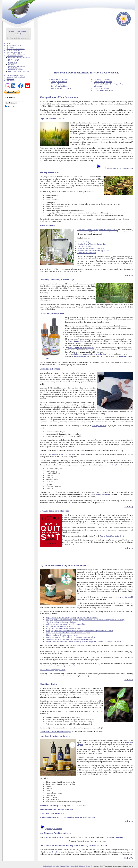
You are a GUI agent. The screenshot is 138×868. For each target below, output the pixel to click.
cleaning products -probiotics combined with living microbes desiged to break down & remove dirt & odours (84, 642)
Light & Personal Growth (60, 80)
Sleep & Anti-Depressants (103, 82)
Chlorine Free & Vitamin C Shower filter (92, 244)
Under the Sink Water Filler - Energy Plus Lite (94, 251)
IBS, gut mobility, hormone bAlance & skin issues (63, 628)
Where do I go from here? (15, 45)
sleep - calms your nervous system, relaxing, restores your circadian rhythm (72, 618)
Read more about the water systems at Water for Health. (98, 230)
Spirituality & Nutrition (16, 70)
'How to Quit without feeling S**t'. (112, 536)
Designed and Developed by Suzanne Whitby (56, 866)
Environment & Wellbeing (15, 56)
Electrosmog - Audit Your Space (19, 71)
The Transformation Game (15, 75)
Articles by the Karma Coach (16, 77)
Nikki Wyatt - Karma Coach (16, 49)
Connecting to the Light (14, 52)
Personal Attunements (14, 50)
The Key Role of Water (59, 82)
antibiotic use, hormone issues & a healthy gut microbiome (66, 624)
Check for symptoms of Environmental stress (118, 168)
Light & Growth (14, 59)
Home (8, 43)
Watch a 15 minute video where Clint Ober (56, 454)
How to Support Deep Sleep (61, 88)
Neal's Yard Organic (15, 68)
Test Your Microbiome (102, 88)
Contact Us (10, 79)
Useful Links (11, 80)
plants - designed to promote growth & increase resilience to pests (69, 639)
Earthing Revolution (99, 426)
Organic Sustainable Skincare (104, 90)
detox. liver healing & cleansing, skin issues (61, 622)
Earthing (11, 64)
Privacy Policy (75, 866)
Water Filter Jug (83, 242)
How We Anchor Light (59, 86)
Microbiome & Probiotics (16, 66)
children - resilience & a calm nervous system (62, 635)
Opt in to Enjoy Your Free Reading (18, 32)
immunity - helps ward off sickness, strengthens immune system (68, 633)
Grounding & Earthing (102, 80)
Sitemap (82, 866)
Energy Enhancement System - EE (19, 57)
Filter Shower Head (84, 246)
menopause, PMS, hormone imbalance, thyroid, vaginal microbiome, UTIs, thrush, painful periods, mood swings (85, 620)
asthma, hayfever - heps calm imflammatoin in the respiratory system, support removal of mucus (79, 631)
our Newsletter (55, 852)
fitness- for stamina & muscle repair (58, 626)
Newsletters (10, 47)
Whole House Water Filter (87, 253)
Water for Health (14, 61)
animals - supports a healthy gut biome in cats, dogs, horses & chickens (71, 637)
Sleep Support (13, 63)
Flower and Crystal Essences (16, 54)
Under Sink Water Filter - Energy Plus (91, 248)
